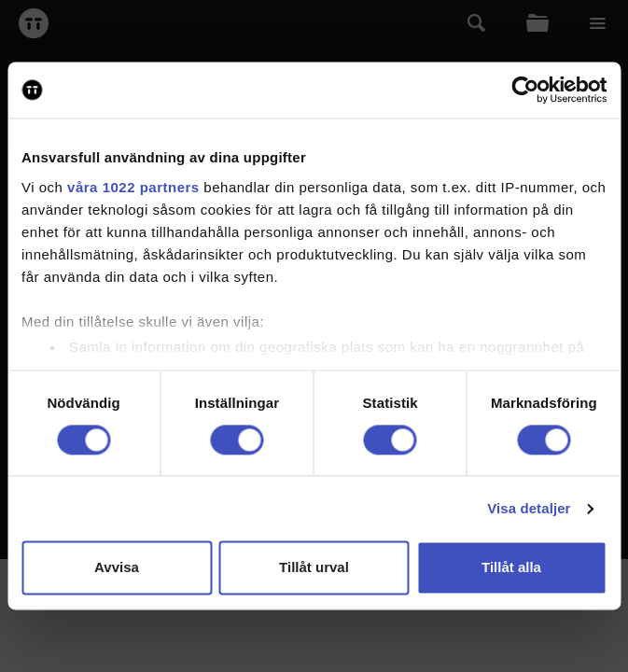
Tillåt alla (511, 568)
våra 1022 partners (133, 187)
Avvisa (117, 568)
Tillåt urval (314, 568)
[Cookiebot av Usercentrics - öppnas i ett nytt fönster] (525, 90)
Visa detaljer (529, 508)
